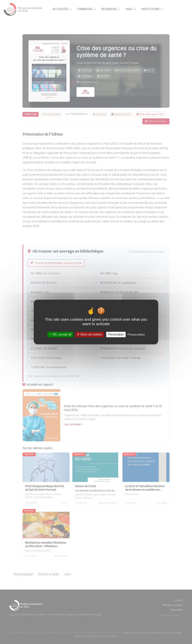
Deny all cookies (90, 334)
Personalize (116, 334)
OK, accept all (60, 334)
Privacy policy (136, 334)
